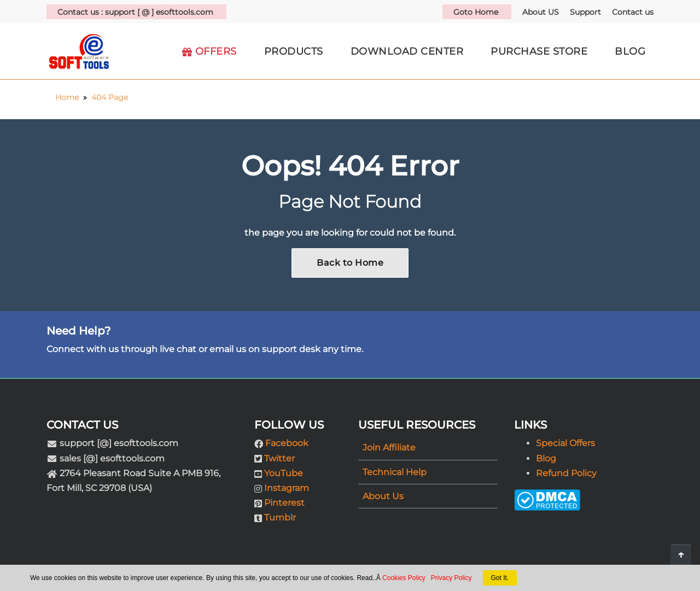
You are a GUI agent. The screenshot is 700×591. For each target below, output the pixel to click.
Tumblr (280, 517)
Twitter (279, 458)
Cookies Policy (404, 578)
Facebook (287, 443)
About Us (383, 496)
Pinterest (284, 503)
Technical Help (395, 472)
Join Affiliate (389, 447)
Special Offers (565, 443)
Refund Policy (566, 473)
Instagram (287, 488)
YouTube (284, 473)
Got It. (500, 578)
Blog (546, 458)
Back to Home (350, 263)
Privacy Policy (451, 578)
